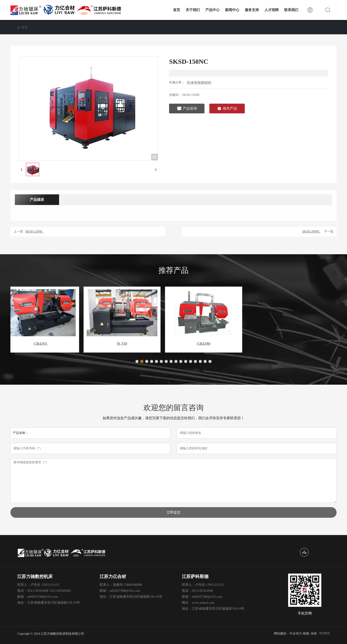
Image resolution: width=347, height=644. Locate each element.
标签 (314, 633)
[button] (137, 361)
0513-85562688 (38, 591)
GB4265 (132, 344)
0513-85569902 (61, 591)
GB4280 (295, 344)
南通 (306, 633)
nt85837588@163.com (42, 597)
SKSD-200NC (311, 232)
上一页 (18, 232)
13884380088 (133, 585)
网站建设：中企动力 (288, 633)
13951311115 (50, 585)
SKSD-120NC (34, 232)
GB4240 (50, 344)
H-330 (214, 344)
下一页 (329, 232)
